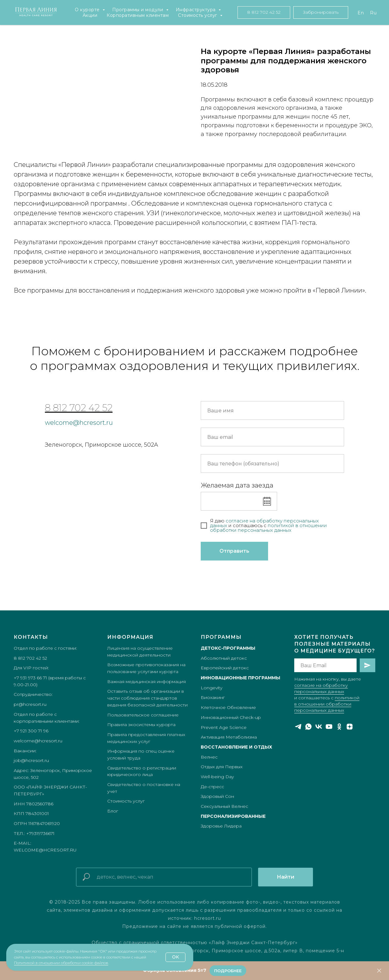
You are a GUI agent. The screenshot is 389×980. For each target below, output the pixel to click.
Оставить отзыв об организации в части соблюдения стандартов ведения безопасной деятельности (147, 698)
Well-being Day (217, 777)
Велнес (209, 757)
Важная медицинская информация (146, 682)
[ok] (339, 727)
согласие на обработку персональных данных (264, 523)
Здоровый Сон (217, 796)
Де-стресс (212, 787)
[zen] (350, 727)
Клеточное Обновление (228, 707)
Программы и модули (138, 10)
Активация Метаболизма (229, 737)
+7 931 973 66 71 (30, 678)
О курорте (88, 10)
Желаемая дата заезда (237, 485)
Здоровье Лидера (221, 826)
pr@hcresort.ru (30, 704)
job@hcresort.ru (31, 760)
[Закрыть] (379, 971)
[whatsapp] (308, 727)
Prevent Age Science (224, 727)
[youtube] (329, 727)
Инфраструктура (197, 10)
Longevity (211, 688)
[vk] (319, 727)
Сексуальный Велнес (224, 806)
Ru (373, 13)
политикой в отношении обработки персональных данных (327, 704)
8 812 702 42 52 (79, 408)
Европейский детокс (225, 668)
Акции (90, 15)
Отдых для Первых (222, 767)
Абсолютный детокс (224, 658)
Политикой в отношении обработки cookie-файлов (61, 963)
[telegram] (298, 727)
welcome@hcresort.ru (79, 423)
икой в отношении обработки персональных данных (269, 528)
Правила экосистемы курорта (141, 725)
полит (275, 525)
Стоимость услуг (198, 15)
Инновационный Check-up (231, 717)
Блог (113, 811)
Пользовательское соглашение (143, 715)
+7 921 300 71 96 (31, 731)
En (361, 13)
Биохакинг (213, 697)
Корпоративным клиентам (138, 15)
